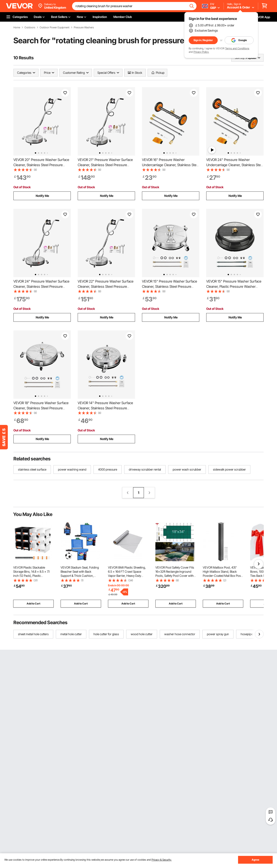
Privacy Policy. (201, 52)
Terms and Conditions (237, 48)
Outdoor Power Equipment (55, 27)
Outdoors (30, 27)
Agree (255, 860)
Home (17, 27)
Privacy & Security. (162, 860)
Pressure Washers (84, 27)
